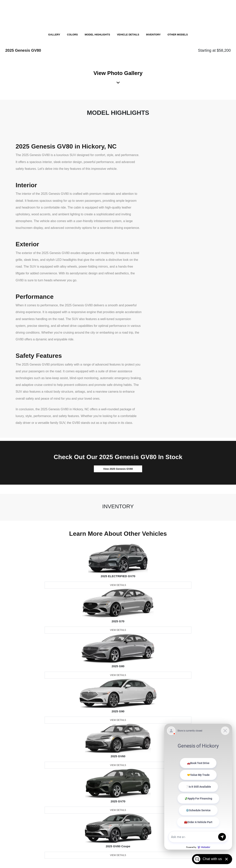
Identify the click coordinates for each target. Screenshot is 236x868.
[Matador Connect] (198, 787)
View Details (118, 585)
